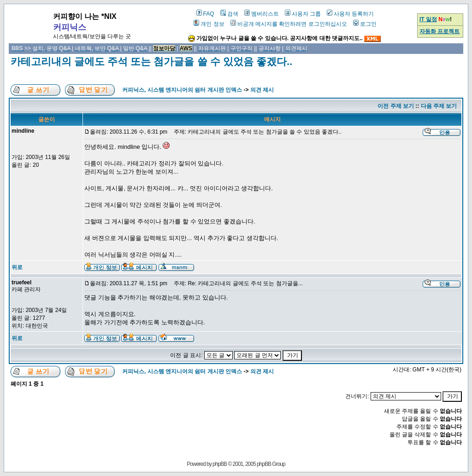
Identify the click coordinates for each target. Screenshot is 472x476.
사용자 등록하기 (350, 14)
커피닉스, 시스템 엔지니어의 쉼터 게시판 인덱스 (182, 90)
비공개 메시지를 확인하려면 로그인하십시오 (289, 24)
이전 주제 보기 (396, 106)
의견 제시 (262, 90)
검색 (229, 14)
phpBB (220, 464)
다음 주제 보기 (439, 106)
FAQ (205, 14)
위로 (17, 267)
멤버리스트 (262, 14)
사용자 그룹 (303, 14)
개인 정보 (209, 24)
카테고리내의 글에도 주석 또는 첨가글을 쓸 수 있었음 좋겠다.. (151, 62)
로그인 (365, 24)
